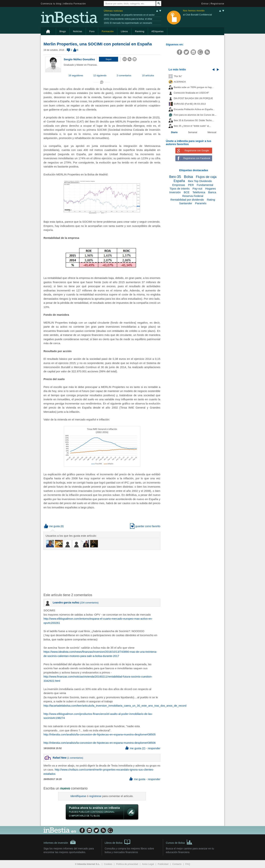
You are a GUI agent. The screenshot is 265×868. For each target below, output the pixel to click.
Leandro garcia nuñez (66, 603)
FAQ (188, 864)
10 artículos (148, 76)
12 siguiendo (100, 76)
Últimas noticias (113, 11)
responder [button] (154, 748)
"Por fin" (178, 76)
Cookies (108, 864)
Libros (124, 31)
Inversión (175, 192)
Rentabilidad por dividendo (187, 200)
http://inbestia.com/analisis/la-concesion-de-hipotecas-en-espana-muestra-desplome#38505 (100, 734)
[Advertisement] (102, 571)
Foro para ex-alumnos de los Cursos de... (195, 115)
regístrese (95, 796)
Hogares (210, 189)
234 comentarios (89, 603)
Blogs (63, 31)
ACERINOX (180, 82)
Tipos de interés (180, 189)
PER (191, 185)
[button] (109, 59)
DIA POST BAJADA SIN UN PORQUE (193, 98)
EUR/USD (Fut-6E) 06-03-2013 (190, 104)
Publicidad (163, 864)
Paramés (201, 203)
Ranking (140, 31)
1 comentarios (75, 758)
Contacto (177, 864)
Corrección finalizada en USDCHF (191, 93)
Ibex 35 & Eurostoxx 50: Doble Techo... (194, 120)
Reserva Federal (193, 196)
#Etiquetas (158, 31)
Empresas (179, 185)
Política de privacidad (127, 864)
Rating (211, 200)
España (179, 181)
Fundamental (205, 185)
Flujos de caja (206, 177)
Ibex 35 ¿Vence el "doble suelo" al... (192, 126)
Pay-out (197, 189)
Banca (212, 192)
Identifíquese (78, 796)
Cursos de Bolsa (179, 842)
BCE (187, 192)
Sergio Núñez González (79, 59)
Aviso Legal (148, 864)
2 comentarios (124, 76)
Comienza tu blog (51, 4)
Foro (92, 31)
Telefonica (199, 192)
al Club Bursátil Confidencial (197, 15)
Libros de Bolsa (117, 842)
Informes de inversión (60, 842)
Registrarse (217, 4)
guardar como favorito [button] (145, 526)
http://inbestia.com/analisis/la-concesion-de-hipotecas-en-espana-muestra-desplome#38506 (100, 743)
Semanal (193, 132)
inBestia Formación (74, 4)
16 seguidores (76, 76)
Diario (174, 132)
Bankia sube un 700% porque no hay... (194, 87)
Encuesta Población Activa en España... (194, 109)
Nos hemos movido (194, 11)
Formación (108, 31)
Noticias (78, 31)
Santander (186, 203)
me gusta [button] (52, 526)
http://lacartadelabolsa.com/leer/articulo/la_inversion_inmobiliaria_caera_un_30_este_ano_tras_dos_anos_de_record (115, 706)
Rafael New (60, 758)
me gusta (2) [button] (135, 748)
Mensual (212, 132)
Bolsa (189, 177)
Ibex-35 (175, 177)
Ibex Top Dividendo (200, 181)
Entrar (205, 4)
